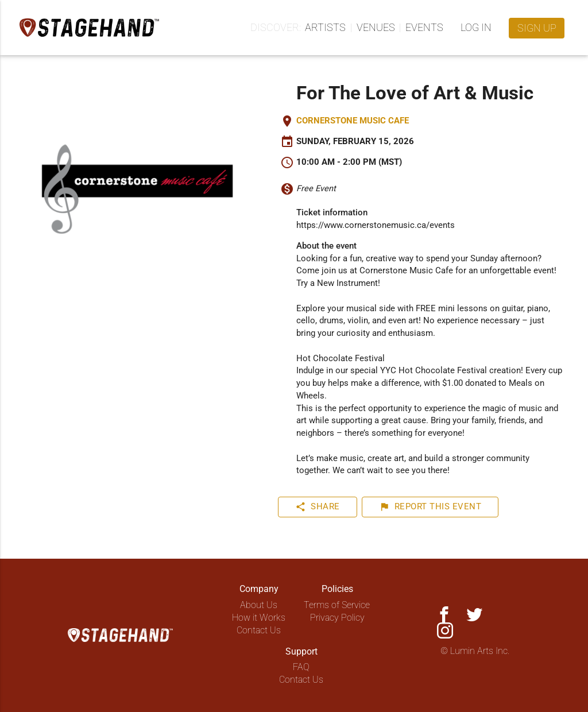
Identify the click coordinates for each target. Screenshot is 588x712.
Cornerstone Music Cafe (353, 121)
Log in (476, 27)
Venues (376, 27)
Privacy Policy (337, 618)
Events (424, 27)
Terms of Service (337, 605)
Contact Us (259, 630)
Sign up (537, 28)
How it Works (259, 618)
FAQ (301, 667)
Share (318, 507)
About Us (259, 605)
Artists (325, 27)
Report (430, 507)
